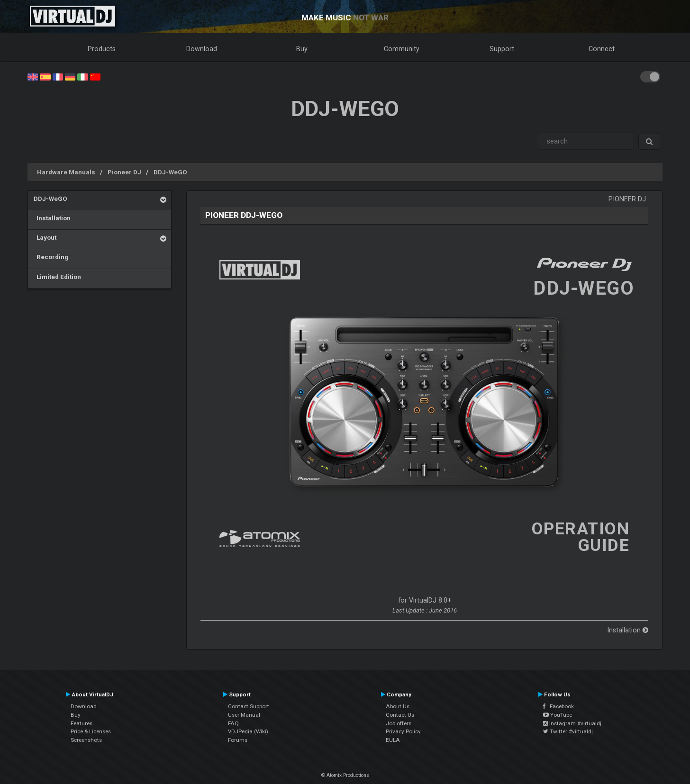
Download (202, 49)
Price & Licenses (91, 731)
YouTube (558, 715)
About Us (398, 706)
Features (82, 723)
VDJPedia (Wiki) (248, 731)
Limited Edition (57, 277)
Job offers (399, 723)
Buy (302, 49)
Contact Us (400, 715)
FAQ (233, 723)
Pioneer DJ (124, 172)
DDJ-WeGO (170, 172)
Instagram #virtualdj (572, 723)
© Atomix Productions (345, 775)
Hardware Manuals (66, 172)
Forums (238, 740)
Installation (52, 218)
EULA (393, 740)
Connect (602, 49)
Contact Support (249, 706)
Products (102, 49)
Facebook (558, 706)
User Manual (244, 715)
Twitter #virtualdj (568, 731)
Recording (51, 257)
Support (502, 49)
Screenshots (86, 740)
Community (402, 49)
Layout (45, 237)
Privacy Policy (403, 731)
